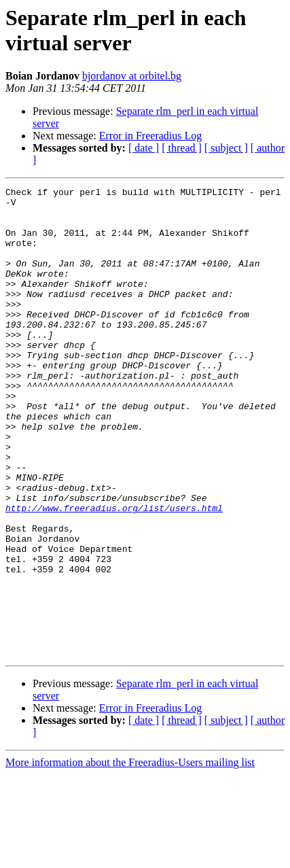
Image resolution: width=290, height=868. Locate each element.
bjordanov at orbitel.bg (132, 76)
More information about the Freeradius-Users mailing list (130, 856)
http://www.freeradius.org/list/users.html (114, 573)
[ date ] (144, 148)
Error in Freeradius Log (151, 136)
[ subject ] (226, 148)
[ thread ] (182, 148)
